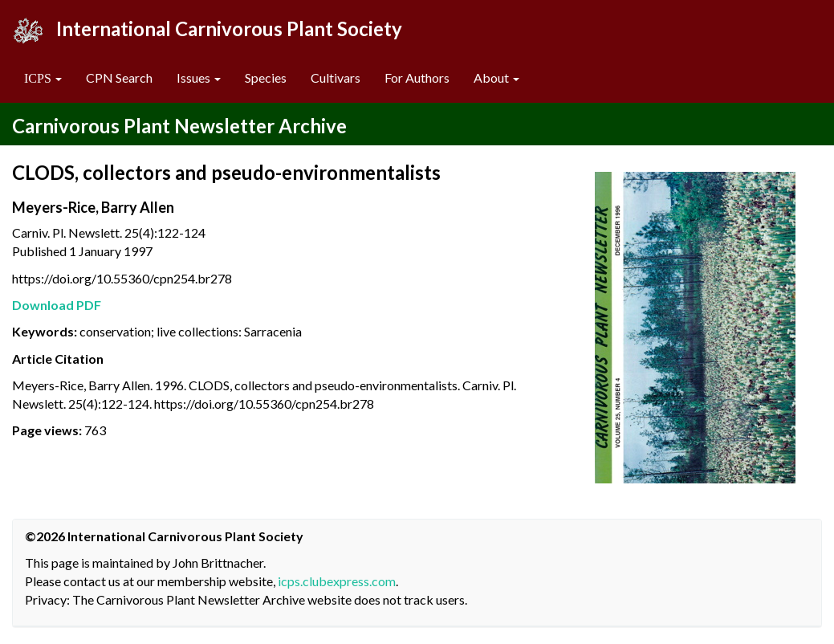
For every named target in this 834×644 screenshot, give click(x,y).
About (496, 77)
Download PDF (57, 305)
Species (266, 77)
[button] (43, 78)
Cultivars (336, 77)
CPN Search (119, 77)
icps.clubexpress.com (337, 581)
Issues (199, 77)
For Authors (417, 77)
